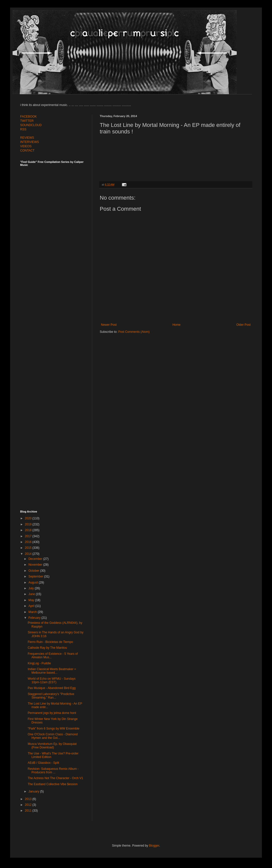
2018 (29, 530)
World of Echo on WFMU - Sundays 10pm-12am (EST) (52, 680)
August (34, 583)
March (33, 612)
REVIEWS (27, 138)
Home (177, 325)
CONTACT (27, 151)
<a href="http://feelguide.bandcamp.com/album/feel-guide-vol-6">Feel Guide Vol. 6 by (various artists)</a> (55, 333)
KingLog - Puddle (39, 663)
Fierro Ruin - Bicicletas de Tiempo (50, 642)
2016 (29, 542)
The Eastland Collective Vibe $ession (53, 784)
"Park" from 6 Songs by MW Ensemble (54, 729)
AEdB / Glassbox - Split (43, 763)
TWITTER (27, 121)
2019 (29, 524)
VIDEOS (26, 146)
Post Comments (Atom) (134, 332)
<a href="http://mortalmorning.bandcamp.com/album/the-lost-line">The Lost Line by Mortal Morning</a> (176, 157)
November (36, 565)
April (32, 606)
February (35, 618)
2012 (29, 805)
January (34, 791)
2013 (29, 799)
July (32, 588)
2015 (29, 548)
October (34, 571)
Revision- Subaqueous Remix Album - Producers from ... (53, 771)
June (32, 594)
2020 (29, 518)
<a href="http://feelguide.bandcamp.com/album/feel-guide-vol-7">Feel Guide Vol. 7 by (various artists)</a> (55, 222)
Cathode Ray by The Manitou (47, 648)
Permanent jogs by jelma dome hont (52, 713)
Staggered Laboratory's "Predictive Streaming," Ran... (51, 696)
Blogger (154, 846)
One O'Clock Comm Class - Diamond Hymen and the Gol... (53, 736)
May (32, 600)
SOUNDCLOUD (31, 125)
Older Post (243, 325)
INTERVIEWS (29, 142)
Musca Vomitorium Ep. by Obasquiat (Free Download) (52, 746)
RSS (23, 129)
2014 (29, 554)
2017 (29, 536)
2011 (29, 811)
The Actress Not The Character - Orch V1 (55, 778)
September (36, 576)
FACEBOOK (28, 117)
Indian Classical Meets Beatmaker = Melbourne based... (52, 671)
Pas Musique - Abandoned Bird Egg (52, 688)
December (36, 559)
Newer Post (109, 325)
